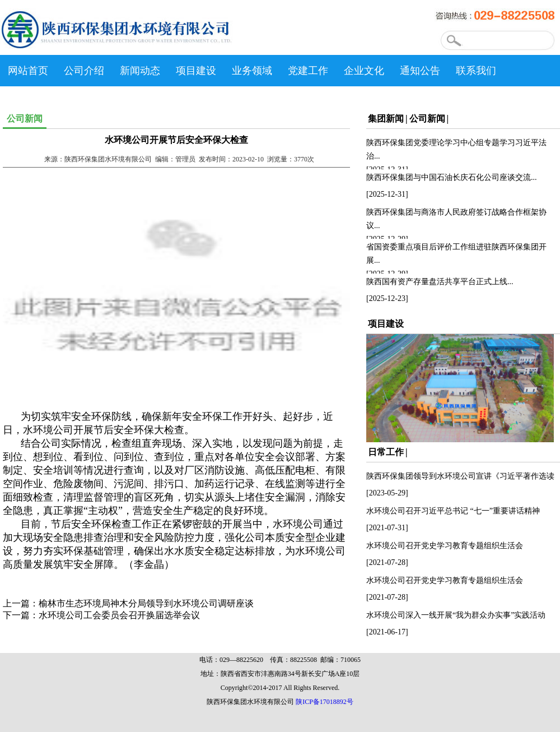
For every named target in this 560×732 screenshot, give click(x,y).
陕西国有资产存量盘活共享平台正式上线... (440, 282)
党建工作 (308, 71)
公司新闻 (427, 119)
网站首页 (28, 71)
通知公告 (420, 71)
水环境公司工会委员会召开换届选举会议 (119, 615)
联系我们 (476, 71)
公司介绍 (84, 71)
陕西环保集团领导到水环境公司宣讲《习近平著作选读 (460, 476)
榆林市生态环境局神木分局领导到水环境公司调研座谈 (146, 603)
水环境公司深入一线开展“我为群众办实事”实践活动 (456, 615)
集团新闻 (386, 119)
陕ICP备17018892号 (325, 702)
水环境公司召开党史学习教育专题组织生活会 (445, 546)
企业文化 (364, 71)
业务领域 (252, 71)
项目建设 (196, 71)
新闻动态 (140, 71)
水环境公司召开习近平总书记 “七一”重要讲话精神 (453, 511)
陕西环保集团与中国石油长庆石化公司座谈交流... (452, 177)
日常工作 (386, 452)
